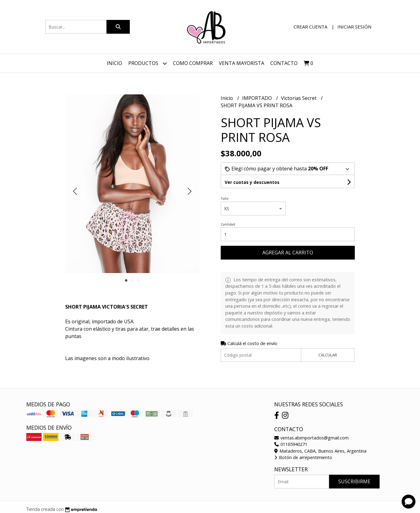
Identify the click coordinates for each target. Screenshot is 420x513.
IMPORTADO (258, 98)
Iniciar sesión (354, 27)
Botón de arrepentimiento (303, 457)
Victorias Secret (299, 98)
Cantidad (228, 224)
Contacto (284, 63)
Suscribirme (354, 481)
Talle (225, 198)
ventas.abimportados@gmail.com (311, 438)
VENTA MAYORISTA (242, 63)
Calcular (328, 355)
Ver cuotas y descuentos (252, 182)
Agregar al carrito (288, 253)
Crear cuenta (310, 27)
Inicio (114, 63)
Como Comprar (193, 63)
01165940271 (291, 444)
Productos (148, 63)
